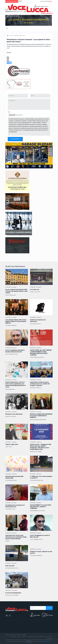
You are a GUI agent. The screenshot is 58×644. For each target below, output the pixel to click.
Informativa (24, 637)
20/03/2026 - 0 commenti (36, 348)
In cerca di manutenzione (13, 593)
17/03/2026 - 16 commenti (11, 590)
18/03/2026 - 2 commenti (11, 563)
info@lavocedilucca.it (47, 642)
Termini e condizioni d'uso (40, 637)
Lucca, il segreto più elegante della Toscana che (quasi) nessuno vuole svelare (16, 291)
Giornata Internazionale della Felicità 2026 (14, 477)
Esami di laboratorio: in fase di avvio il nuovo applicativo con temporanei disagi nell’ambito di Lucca (15, 385)
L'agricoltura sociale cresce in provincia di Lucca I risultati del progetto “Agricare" (40, 384)
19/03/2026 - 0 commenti (36, 380)
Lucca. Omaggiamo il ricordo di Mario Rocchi (40, 536)
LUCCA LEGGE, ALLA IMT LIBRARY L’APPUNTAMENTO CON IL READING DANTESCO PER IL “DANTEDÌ (41, 353)
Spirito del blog (13, 637)
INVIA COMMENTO (15, 139)
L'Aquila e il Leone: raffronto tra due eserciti (41, 552)
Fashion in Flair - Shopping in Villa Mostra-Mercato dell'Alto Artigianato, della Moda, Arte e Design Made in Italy (41, 447)
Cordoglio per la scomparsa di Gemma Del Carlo (15, 506)
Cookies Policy (49, 638)
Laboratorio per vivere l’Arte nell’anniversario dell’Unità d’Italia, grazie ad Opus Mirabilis (16, 537)
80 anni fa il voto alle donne (14, 414)
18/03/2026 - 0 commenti (36, 474)
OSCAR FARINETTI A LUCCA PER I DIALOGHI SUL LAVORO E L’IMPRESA (41, 507)
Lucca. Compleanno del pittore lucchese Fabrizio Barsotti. (15, 351)
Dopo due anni (10, 566)
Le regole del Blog (30, 637)
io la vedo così (35, 290)
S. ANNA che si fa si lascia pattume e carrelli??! (41, 477)
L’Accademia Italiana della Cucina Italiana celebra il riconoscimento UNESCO (16, 321)
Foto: (9, 112)
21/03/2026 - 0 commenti (11, 287)
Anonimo (9, 53)
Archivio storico (29, 643)
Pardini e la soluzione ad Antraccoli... (38, 321)
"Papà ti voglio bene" (12, 444)
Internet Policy (49, 637)
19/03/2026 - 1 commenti (11, 412)
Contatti (19, 637)
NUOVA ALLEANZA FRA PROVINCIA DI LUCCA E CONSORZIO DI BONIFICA (41, 416)
